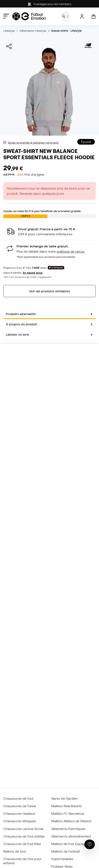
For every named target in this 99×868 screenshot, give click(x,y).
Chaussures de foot (18, 798)
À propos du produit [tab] (21, 324)
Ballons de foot (15, 851)
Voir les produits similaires (49, 291)
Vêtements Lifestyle (33, 31)
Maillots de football (65, 851)
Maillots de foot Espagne (70, 844)
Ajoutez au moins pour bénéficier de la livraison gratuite (42, 211)
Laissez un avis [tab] (17, 334)
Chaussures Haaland (19, 813)
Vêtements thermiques (68, 829)
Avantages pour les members (49, 4)
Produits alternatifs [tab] (21, 314)
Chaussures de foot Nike (22, 844)
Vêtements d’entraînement (71, 836)
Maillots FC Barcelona (68, 813)
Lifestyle (9, 31)
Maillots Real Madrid (67, 806)
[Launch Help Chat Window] (90, 844)
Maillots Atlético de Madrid (71, 821)
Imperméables (62, 859)
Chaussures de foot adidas (24, 836)
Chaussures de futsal (20, 806)
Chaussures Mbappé (20, 821)
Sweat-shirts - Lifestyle (66, 31)
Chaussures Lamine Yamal (23, 829)
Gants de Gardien (64, 798)
